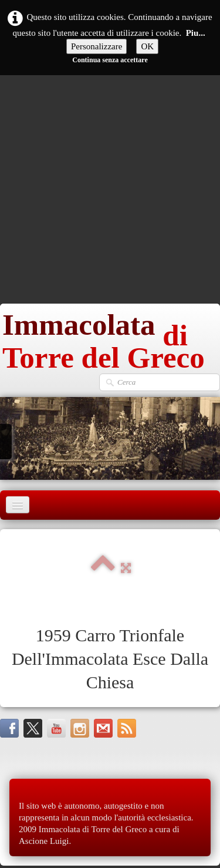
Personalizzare (97, 46)
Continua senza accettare (110, 60)
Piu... (196, 33)
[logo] (110, 338)
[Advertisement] (110, 188)
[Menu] (18, 505)
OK (147, 46)
